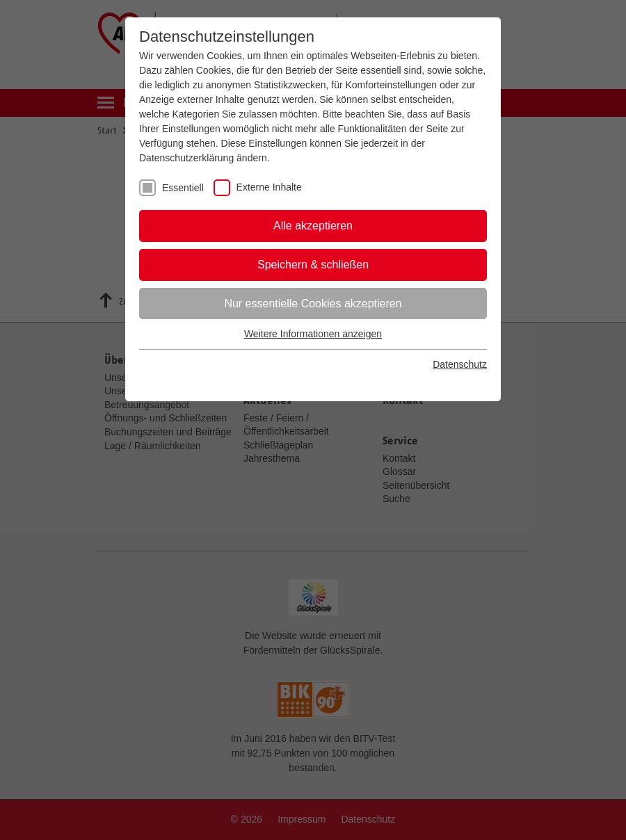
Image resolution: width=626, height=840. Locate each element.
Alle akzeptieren (313, 226)
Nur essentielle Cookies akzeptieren (313, 304)
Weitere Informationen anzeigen (313, 334)
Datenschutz (460, 364)
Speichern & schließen (313, 265)
